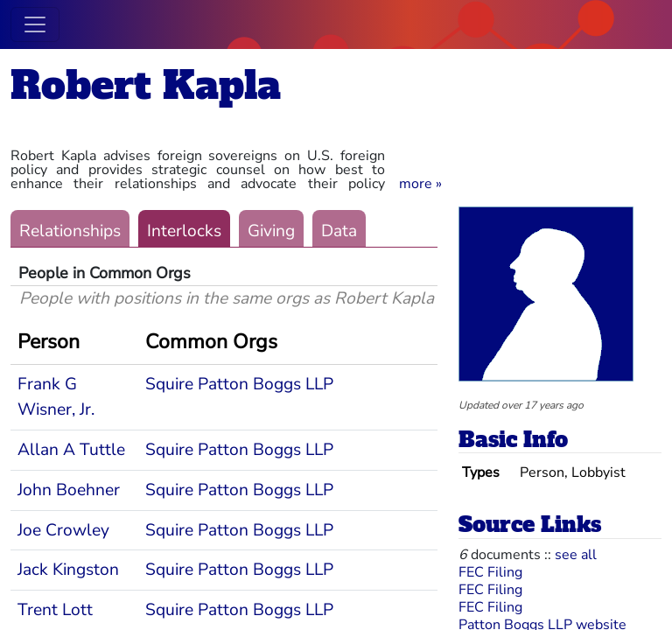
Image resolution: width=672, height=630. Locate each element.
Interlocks (184, 231)
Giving (271, 231)
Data (339, 231)
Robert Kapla (146, 85)
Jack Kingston (68, 570)
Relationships (70, 231)
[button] (420, 184)
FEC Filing (490, 572)
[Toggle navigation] (35, 24)
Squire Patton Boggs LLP (239, 384)
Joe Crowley (63, 530)
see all (576, 555)
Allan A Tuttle (71, 450)
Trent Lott (55, 610)
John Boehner (69, 490)
